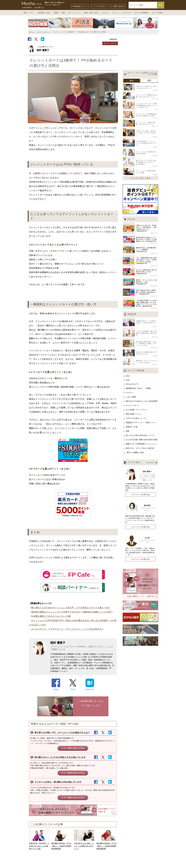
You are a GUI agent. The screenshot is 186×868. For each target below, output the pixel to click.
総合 (132, 81)
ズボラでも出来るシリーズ (136, 414)
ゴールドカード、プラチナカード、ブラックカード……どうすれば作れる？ (67, 629)
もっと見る (153, 74)
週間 (149, 81)
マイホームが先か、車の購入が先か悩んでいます (58, 782)
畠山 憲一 (155, 164)
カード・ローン (74, 13)
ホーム (32, 32)
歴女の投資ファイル (134, 410)
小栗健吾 (155, 172)
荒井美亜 (155, 353)
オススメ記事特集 (141, 13)
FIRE (128, 377)
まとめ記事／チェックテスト (137, 405)
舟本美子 (155, 145)
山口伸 (140, 535)
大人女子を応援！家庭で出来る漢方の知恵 (142, 435)
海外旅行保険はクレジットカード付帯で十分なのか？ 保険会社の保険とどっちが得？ (72, 612)
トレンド (115, 13)
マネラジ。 (130, 389)
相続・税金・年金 (91, 13)
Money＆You (154, 231)
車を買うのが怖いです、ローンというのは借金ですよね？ (62, 733)
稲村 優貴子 (140, 470)
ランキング (126, 13)
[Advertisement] (140, 53)
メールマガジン (100, 6)
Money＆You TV (133, 380)
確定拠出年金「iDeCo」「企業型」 (139, 385)
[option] (50, 23)
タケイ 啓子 (154, 117)
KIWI (156, 109)
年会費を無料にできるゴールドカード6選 (51, 616)
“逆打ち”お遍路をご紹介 (135, 447)
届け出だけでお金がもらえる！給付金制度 (142, 397)
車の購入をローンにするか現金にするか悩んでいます (60, 757)
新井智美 (140, 503)
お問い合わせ (119, 6)
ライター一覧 (153, 457)
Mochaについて (81, 6)
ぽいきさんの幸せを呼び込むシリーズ (140, 430)
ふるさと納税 (131, 393)
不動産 (56, 13)
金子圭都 (155, 90)
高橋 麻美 (155, 154)
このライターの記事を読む (140, 489)
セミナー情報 (157, 13)
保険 (63, 13)
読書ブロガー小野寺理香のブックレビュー (142, 439)
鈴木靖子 (155, 135)
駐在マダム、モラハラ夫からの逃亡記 (140, 443)
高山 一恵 (155, 98)
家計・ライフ (29, 13)
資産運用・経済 (44, 13)
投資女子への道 (132, 422)
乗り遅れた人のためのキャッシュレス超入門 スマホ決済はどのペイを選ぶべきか (71, 608)
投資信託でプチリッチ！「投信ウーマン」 (142, 418)
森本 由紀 (155, 334)
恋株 (128, 426)
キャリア (105, 13)
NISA (128, 373)
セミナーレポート (133, 401)
